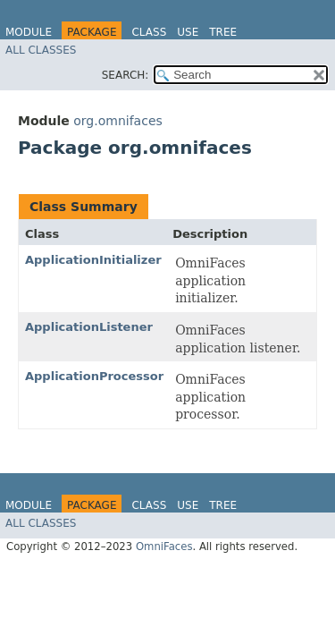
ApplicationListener (89, 327)
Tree (223, 32)
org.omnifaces (118, 121)
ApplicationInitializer (93, 260)
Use (188, 32)
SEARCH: (126, 75)
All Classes (41, 50)
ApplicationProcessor (94, 376)
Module (29, 32)
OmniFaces (164, 547)
